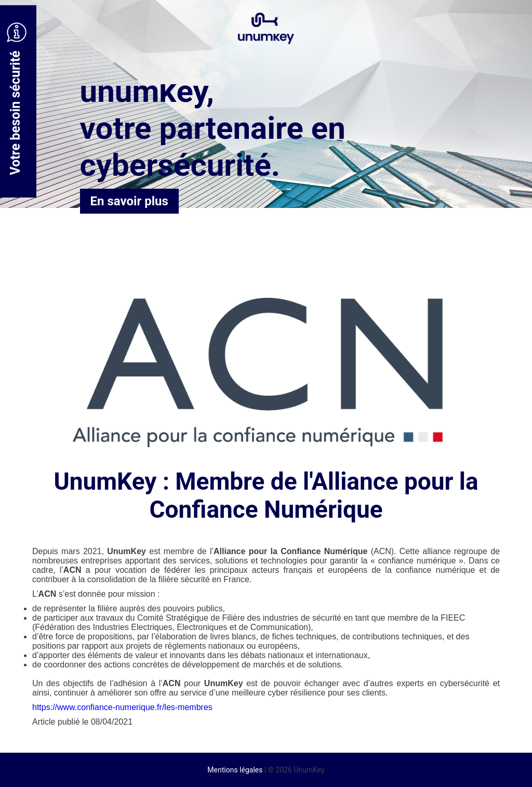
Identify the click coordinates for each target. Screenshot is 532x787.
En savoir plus (129, 201)
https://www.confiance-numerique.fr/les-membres (122, 707)
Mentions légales (235, 770)
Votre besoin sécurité (17, 99)
